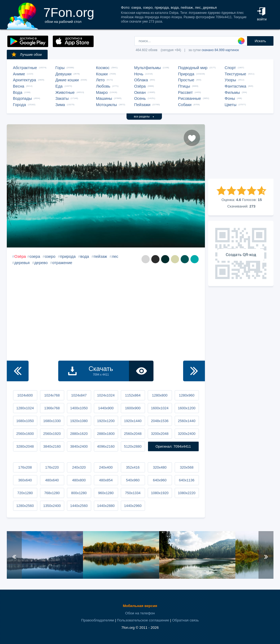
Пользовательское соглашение (143, 620)
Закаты (62, 98)
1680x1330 (52, 421)
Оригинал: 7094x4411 (173, 446)
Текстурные (236, 74)
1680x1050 (25, 421)
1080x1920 (160, 493)
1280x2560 (25, 506)
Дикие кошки (67, 80)
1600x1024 (160, 408)
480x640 (52, 480)
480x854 (106, 480)
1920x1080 (79, 421)
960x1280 (106, 493)
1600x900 (133, 408)
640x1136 (187, 480)
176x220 (52, 467)
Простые (186, 80)
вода (85, 256)
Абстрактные (25, 68)
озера (35, 256)
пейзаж (100, 256)
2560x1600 (25, 434)
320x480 (160, 467)
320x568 (187, 467)
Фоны (230, 98)
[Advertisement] (241, 151)
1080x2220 (187, 493)
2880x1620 (79, 434)
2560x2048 (133, 434)
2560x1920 (52, 434)
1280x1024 (25, 408)
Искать (260, 41)
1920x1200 (106, 421)
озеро (50, 256)
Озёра (140, 86)
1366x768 (52, 408)
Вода (18, 92)
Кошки (102, 74)
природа (68, 256)
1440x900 (106, 408)
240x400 (106, 467)
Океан (140, 92)
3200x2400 (187, 434)
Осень (140, 98)
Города (20, 105)
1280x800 (160, 395)
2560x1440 (187, 421)
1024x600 (25, 395)
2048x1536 (160, 421)
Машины (104, 98)
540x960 (133, 480)
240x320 (79, 467)
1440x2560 (79, 506)
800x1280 (79, 493)
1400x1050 (79, 408)
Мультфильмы (147, 68)
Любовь (103, 86)
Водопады (22, 98)
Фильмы (232, 92)
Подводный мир (193, 68)
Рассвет (185, 92)
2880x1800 (106, 434)
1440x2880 (106, 506)
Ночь (139, 74)
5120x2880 (133, 446)
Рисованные (189, 98)
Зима (60, 105)
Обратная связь (185, 620)
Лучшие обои (26, 54)
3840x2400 (79, 446)
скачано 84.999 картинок (220, 50)
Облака (141, 80)
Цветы (231, 105)
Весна (19, 86)
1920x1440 (133, 421)
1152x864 (133, 395)
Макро (102, 92)
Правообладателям (97, 620)
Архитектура (25, 80)
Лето (100, 80)
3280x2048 (25, 446)
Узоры (230, 80)
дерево (41, 263)
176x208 (25, 467)
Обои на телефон (140, 613)
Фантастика (236, 86)
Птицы (184, 86)
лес (115, 256)
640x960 (160, 480)
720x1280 (25, 493)
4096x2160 (106, 446)
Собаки (185, 105)
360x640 (25, 480)
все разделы (144, 117)
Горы (60, 68)
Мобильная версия (140, 606)
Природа (186, 74)
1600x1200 (187, 408)
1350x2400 (52, 506)
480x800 (79, 480)
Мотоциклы (107, 105)
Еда (59, 86)
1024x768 (52, 395)
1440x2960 (133, 506)
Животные (65, 92)
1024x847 (79, 395)
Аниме (19, 74)
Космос (103, 68)
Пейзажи (142, 105)
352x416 (133, 467)
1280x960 (187, 395)
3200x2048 (160, 434)
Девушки (64, 74)
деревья (22, 263)
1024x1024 (106, 395)
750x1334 (133, 493)
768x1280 (52, 493)
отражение (62, 263)
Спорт (230, 68)
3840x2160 (52, 446)
